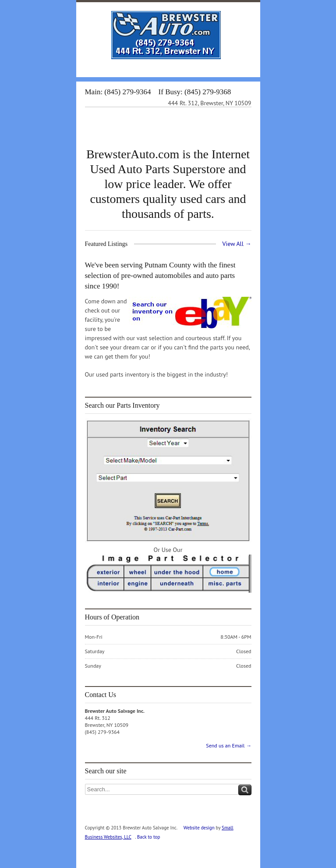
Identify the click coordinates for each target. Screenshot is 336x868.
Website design (199, 828)
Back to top (149, 837)
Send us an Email (228, 745)
